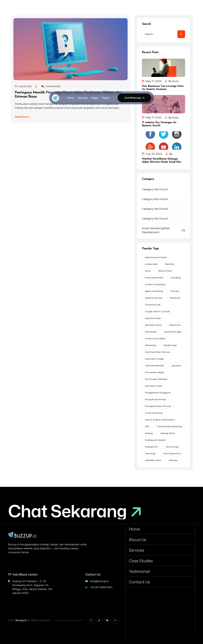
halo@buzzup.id (97, 581)
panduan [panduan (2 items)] (176, 366)
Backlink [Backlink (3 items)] (170, 264)
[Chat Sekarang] (75, 511)
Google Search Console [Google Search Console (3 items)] (157, 311)
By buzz (172, 81)
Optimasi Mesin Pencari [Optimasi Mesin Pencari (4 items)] (158, 352)
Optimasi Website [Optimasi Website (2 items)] (154, 366)
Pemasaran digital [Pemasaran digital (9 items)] (154, 372)
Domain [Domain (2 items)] (175, 291)
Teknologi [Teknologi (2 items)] (150, 454)
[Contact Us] (160, 582)
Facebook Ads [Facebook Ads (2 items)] (153, 305)
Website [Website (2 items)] (173, 460)
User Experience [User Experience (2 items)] (172, 454)
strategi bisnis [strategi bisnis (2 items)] (168, 433)
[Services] (160, 550)
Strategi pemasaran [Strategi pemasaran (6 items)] (155, 440)
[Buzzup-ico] (55, 98)
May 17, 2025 (152, 81)
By (169, 154)
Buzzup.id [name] (21, 620)
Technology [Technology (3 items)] (172, 447)
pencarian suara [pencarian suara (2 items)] (153, 386)
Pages (95, 98)
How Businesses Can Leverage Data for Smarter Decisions (163, 88)
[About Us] (160, 539)
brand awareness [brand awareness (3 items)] (154, 278)
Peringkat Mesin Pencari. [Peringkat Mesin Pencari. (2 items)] (158, 406)
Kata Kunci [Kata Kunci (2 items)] (175, 325)
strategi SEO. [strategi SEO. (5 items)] (152, 447)
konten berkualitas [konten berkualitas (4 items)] (155, 338)
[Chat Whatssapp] (134, 98)
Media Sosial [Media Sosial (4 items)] (170, 345)
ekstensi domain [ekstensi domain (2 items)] (154, 298)
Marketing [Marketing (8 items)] (150, 345)
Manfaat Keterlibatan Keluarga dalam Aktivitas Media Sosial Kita (161, 160)
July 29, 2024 (152, 154)
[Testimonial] (160, 571)
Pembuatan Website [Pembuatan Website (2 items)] (156, 379)
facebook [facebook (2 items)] (175, 298)
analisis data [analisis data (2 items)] (151, 264)
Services (83, 98)
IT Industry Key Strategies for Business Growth (159, 124)
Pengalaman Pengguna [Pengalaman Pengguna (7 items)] (158, 393)
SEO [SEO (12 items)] (147, 426)
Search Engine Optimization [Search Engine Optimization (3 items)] (160, 420)
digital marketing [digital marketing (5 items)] (154, 291)
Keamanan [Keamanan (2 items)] (151, 332)
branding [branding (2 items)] (176, 278)
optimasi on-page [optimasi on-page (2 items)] (154, 359)
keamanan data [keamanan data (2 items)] (173, 332)
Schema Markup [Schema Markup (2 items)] (154, 413)
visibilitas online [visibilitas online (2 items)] (153, 460)
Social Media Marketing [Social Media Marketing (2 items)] (170, 426)
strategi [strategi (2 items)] (149, 433)
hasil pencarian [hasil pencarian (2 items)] (153, 318)
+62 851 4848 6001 (99, 587)
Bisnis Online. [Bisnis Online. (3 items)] (165, 271)
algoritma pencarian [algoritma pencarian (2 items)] (156, 257)
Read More (22, 117)
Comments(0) (51, 86)
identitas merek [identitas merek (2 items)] (153, 325)
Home (71, 98)
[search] (181, 34)
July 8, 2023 (23, 86)
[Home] (160, 529)
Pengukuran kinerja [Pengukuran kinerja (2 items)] (155, 399)
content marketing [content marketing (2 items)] (155, 284)
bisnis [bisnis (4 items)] (148, 271)
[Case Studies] (160, 561)
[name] (22, 535)
